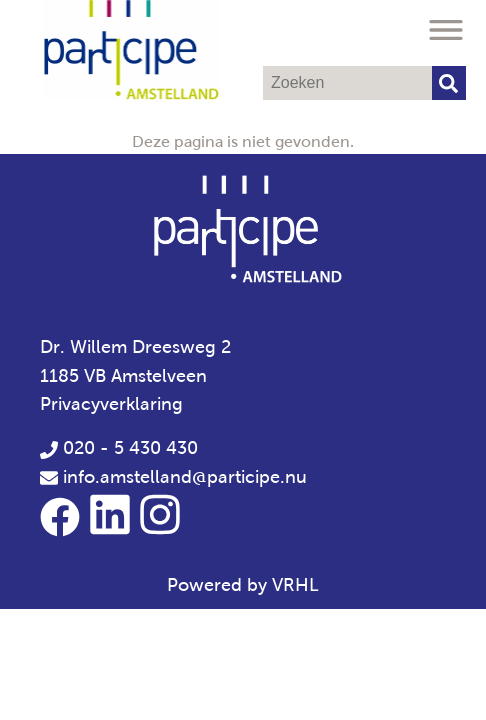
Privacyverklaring (111, 404)
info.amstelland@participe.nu (185, 477)
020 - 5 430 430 (119, 448)
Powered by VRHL (243, 585)
